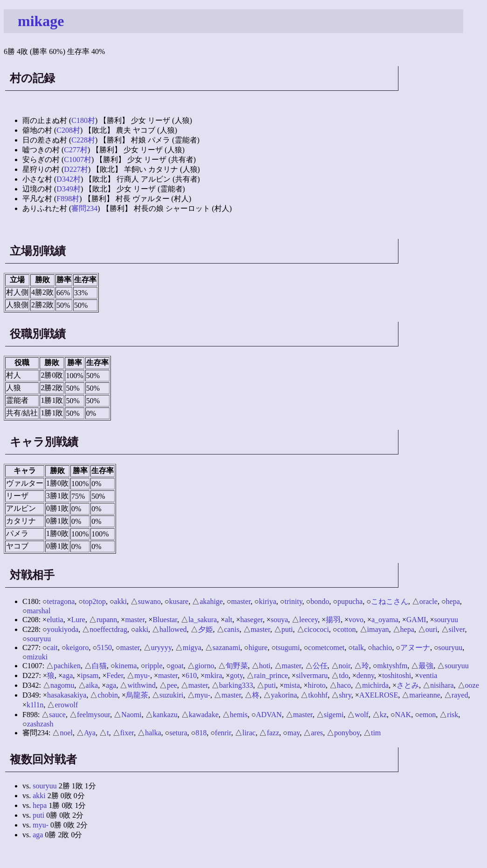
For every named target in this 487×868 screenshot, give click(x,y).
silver (457, 629)
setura (178, 733)
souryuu (446, 620)
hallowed (173, 629)
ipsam (89, 675)
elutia (55, 620)
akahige (211, 601)
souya (279, 620)
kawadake (204, 715)
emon (428, 715)
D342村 (69, 179)
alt (228, 620)
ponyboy (347, 733)
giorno (205, 666)
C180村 (83, 120)
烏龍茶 (137, 695)
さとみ (408, 685)
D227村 (76, 169)
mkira (213, 675)
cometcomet (326, 648)
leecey (309, 620)
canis (232, 629)
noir (345, 666)
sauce (57, 715)
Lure (78, 620)
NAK (403, 715)
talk (358, 648)
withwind (141, 685)
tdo (343, 675)
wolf (361, 715)
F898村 (68, 199)
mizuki (37, 657)
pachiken (67, 666)
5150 (104, 648)
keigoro (78, 648)
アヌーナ (415, 648)
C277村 (76, 150)
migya (192, 648)
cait (52, 648)
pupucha (350, 601)
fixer (127, 733)
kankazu (165, 715)
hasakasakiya (67, 695)
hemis (239, 715)
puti (287, 629)
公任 (320, 666)
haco (344, 685)
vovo (356, 620)
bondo (320, 601)
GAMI (416, 620)
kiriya (268, 601)
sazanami (226, 648)
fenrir (223, 733)
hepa (453, 601)
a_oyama (385, 620)
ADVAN (269, 715)
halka (153, 733)
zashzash (40, 724)
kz (383, 715)
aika (92, 685)
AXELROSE (379, 695)
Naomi (131, 715)
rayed (460, 695)
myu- (142, 675)
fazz (273, 733)
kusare (179, 601)
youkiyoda (63, 629)
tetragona (61, 601)
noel (66, 733)
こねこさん (390, 601)
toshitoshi (397, 675)
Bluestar (165, 620)
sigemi (334, 715)
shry (345, 695)
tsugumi (288, 648)
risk (453, 715)
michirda (375, 685)
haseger (252, 620)
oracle (429, 601)
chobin (108, 695)
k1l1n (35, 705)
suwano (149, 601)
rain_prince (271, 675)
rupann (107, 620)
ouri (432, 629)
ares (317, 733)
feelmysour (93, 715)
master (241, 601)
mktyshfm (392, 666)
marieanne (425, 695)
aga (68, 675)
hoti (265, 666)
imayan (378, 629)
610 (191, 675)
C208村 (68, 130)
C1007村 (78, 159)
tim (376, 733)
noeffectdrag (108, 629)
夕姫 (206, 629)
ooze (472, 685)
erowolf (66, 705)
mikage (41, 21)
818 (201, 733)
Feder (115, 675)
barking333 (236, 685)
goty (237, 675)
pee (172, 685)
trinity (294, 601)
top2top (94, 601)
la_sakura (202, 620)
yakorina (284, 695)
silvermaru (312, 675)
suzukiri (171, 695)
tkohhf (318, 695)
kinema (126, 666)
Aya (90, 733)
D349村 (69, 189)
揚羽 (333, 620)
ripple (154, 666)
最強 (426, 666)
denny (365, 675)
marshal (39, 611)
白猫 (99, 666)
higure (258, 648)
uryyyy (161, 648)
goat (177, 666)
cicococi (317, 629)
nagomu (62, 685)
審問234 (84, 208)
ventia (428, 675)
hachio (382, 648)
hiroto (317, 685)
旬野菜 (237, 666)
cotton (347, 629)
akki (121, 601)
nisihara (442, 685)
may (294, 733)
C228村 (83, 140)
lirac (249, 733)
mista (292, 685)
